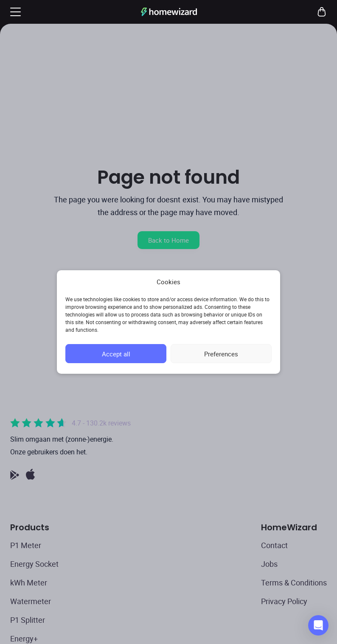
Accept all (116, 354)
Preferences (221, 354)
